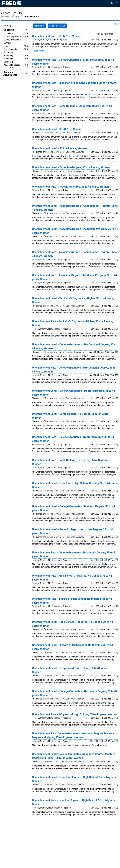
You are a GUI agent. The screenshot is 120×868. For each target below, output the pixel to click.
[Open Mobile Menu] (117, 3)
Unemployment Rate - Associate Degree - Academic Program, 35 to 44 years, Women (74, 277)
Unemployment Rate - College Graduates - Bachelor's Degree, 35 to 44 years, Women (74, 555)
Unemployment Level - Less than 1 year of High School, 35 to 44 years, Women (74, 779)
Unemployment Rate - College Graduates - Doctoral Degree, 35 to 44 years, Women (73, 439)
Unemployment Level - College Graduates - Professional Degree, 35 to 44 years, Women (74, 346)
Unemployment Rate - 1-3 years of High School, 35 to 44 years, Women (75, 714)
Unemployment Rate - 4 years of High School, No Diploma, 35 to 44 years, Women (72, 601)
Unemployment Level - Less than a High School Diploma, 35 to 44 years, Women (75, 485)
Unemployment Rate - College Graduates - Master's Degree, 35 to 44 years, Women (73, 62)
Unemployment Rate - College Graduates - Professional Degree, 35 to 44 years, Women (74, 370)
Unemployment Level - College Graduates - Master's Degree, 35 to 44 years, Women (73, 508)
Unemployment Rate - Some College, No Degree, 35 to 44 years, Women (70, 462)
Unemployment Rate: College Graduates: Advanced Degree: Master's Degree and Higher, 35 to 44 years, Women (73, 735)
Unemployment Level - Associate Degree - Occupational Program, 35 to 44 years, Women (75, 208)
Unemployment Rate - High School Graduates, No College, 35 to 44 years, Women (72, 578)
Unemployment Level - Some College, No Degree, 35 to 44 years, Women (71, 416)
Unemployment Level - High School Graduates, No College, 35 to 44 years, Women (72, 624)
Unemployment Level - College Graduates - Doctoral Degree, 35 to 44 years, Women (73, 393)
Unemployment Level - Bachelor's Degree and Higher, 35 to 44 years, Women (73, 300)
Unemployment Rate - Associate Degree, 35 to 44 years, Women (70, 187)
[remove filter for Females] (44, 26)
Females (38, 26)
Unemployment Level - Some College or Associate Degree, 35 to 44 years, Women (72, 531)
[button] (16, 30)
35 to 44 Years (56, 26)
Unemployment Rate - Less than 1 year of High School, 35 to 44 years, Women (74, 802)
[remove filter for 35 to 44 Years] (64, 26)
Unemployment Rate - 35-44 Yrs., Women (57, 36)
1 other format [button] (40, 51)
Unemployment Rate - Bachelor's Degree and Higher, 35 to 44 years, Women (72, 323)
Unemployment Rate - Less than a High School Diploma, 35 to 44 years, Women (74, 85)
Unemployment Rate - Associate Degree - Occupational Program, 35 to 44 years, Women (74, 254)
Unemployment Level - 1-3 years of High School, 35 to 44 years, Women (70, 670)
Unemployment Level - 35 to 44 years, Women (59, 148)
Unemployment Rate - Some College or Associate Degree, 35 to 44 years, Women (72, 108)
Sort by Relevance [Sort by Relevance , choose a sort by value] (105, 34)
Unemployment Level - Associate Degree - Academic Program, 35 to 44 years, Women (75, 231)
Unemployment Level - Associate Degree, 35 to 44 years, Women (71, 167)
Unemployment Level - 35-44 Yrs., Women (57, 129)
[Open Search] (113, 3)
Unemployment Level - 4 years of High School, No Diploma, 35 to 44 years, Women (72, 647)
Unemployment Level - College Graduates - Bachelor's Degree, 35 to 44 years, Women (75, 693)
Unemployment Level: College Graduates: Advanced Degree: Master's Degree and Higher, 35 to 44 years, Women (74, 756)
